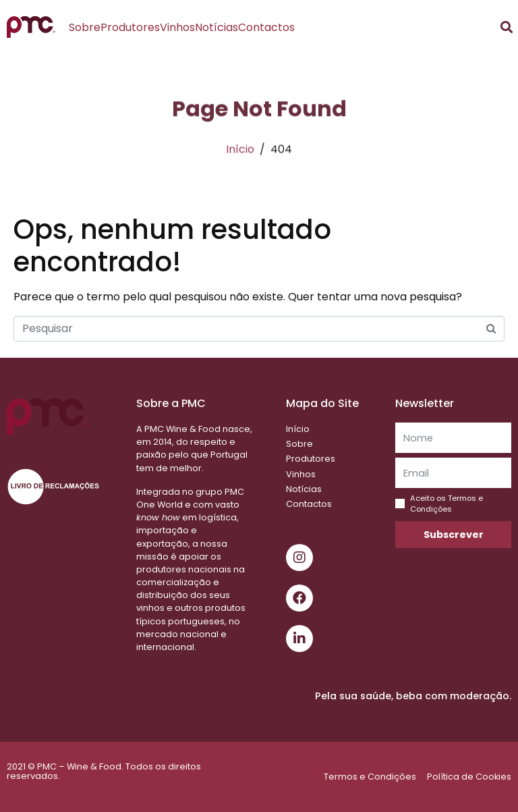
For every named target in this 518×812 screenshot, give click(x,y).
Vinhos (177, 27)
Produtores (130, 27)
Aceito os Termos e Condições (447, 504)
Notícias (217, 27)
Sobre (85, 27)
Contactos (266, 27)
